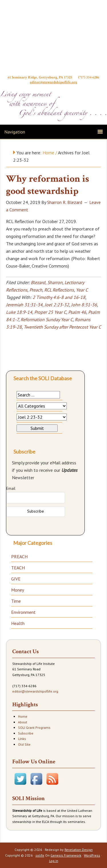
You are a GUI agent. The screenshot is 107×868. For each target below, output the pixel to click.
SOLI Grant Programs (34, 728)
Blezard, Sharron (47, 282)
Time (16, 601)
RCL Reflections (59, 290)
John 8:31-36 (84, 305)
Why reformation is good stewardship (48, 185)
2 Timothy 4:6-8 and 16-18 (59, 297)
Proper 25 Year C (50, 312)
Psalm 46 (77, 312)
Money (18, 590)
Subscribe (26, 733)
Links (22, 739)
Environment (23, 612)
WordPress (92, 855)
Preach (36, 290)
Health (18, 623)
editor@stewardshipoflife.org (53, 83)
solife (40, 855)
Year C (82, 290)
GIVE (16, 579)
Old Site (24, 744)
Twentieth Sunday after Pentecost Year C (62, 327)
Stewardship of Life (53, 39)
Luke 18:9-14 (19, 312)
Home (23, 716)
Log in (54, 861)
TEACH (18, 568)
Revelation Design (79, 850)
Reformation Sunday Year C (47, 319)
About (23, 722)
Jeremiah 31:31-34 (24, 305)
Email (11, 488)
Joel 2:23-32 (57, 305)
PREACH (19, 557)
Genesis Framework (66, 855)
